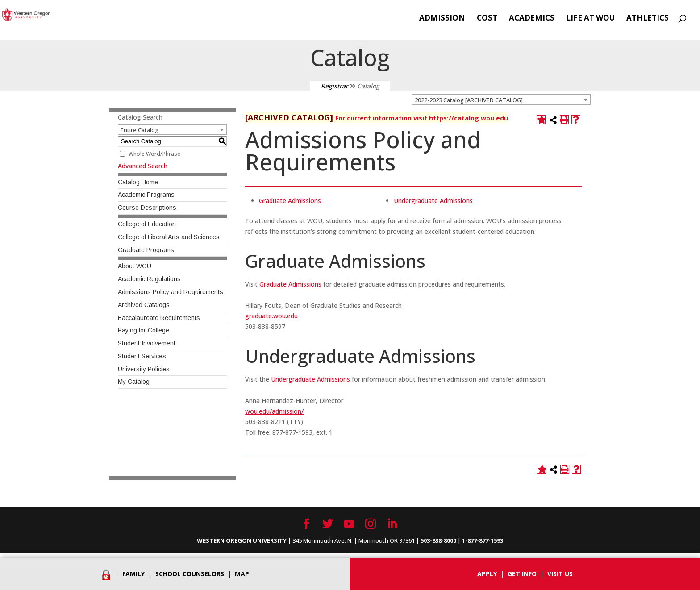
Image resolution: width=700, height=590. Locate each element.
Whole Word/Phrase (154, 154)
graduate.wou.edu (271, 316)
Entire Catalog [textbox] (140, 130)
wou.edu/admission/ (274, 411)
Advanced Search (143, 166)
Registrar (335, 86)
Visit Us (560, 574)
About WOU (135, 266)
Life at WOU (590, 19)
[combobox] (501, 100)
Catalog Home (138, 182)
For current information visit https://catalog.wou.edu (422, 118)
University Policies (144, 369)
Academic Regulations (149, 279)
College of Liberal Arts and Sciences (169, 237)
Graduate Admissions (290, 201)
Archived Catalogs (144, 305)
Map (242, 574)
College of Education (147, 224)
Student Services (142, 356)
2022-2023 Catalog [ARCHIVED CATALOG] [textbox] (469, 100)
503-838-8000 (438, 540)
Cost (487, 19)
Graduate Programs (146, 250)
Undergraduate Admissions (433, 201)
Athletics (648, 19)
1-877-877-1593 (483, 540)
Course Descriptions (147, 208)
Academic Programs (146, 195)
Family (133, 574)
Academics (532, 19)
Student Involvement (147, 343)
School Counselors (190, 574)
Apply (487, 574)
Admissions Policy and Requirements (171, 292)
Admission (442, 19)
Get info (522, 574)
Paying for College (144, 330)
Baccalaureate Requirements (159, 318)
